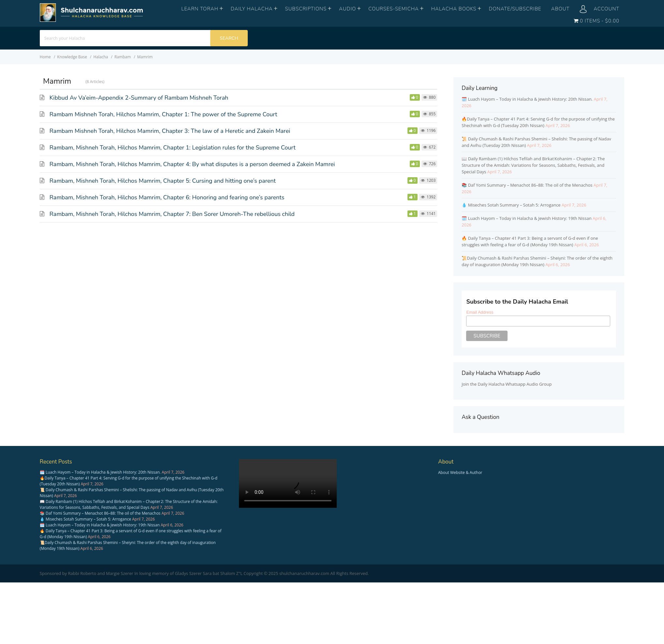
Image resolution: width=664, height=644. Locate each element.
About (561, 9)
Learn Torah (200, 9)
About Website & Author (460, 472)
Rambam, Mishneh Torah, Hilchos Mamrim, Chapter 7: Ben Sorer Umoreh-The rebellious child (172, 214)
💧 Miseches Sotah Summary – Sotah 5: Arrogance (511, 205)
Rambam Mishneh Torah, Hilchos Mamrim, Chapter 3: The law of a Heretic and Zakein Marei (170, 131)
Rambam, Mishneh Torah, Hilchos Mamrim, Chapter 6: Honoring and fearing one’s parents (167, 197)
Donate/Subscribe (515, 9)
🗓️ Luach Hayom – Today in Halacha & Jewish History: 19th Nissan (526, 218)
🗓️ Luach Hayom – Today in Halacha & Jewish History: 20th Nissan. (527, 99)
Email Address (480, 312)
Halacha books (454, 9)
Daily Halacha (252, 9)
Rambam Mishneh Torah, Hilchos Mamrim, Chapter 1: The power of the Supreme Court (163, 114)
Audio (347, 9)
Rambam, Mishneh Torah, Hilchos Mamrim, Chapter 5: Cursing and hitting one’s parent (163, 181)
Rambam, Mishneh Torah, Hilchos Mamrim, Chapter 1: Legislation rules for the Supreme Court (173, 148)
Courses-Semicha (394, 9)
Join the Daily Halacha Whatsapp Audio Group (507, 384)
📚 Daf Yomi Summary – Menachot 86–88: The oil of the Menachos (527, 185)
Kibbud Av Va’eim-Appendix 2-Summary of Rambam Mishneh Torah (139, 98)
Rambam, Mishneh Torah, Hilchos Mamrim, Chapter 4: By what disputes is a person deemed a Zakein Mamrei (192, 164)
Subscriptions (306, 9)
